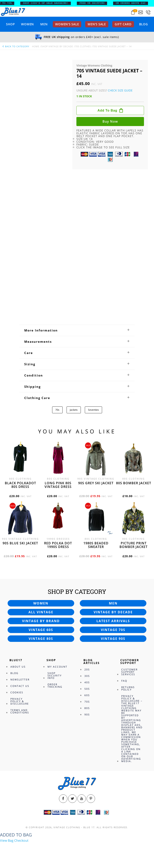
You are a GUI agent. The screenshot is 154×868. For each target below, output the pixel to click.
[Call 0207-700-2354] (148, 12)
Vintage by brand (41, 621)
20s (87, 669)
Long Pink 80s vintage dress (58, 485)
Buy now (110, 121)
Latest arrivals (113, 621)
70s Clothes (83, 46)
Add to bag (107, 110)
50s (87, 689)
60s (87, 695)
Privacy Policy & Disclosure (20, 701)
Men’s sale (97, 24)
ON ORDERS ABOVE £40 (134, 3)
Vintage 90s (113, 639)
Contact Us (20, 686)
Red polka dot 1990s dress (58, 545)
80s (87, 708)
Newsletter (20, 680)
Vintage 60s (41, 630)
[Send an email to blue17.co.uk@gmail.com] (141, 12)
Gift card (123, 24)
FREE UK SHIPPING (96, 3)
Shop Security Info (55, 676)
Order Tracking (55, 686)
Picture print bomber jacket (134, 545)
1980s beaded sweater (96, 545)
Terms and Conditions (20, 711)
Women (27, 24)
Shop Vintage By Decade (57, 46)
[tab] (77, 330)
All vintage (41, 612)
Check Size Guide (120, 90)
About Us (18, 667)
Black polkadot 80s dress (20, 485)
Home (36, 46)
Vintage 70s (113, 630)
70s (57, 410)
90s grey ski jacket (96, 483)
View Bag (7, 840)
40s (87, 682)
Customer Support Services (129, 672)
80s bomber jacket (134, 483)
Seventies (93, 410)
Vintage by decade (113, 612)
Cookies (17, 692)
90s (87, 715)
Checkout (21, 840)
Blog (144, 24)
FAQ (124, 681)
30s (87, 676)
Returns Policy (128, 688)
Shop (10, 24)
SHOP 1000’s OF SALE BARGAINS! (49, 3)
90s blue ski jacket (20, 543)
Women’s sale (67, 24)
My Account (57, 667)
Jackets (74, 410)
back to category (16, 46)
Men (44, 24)
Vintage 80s (41, 639)
